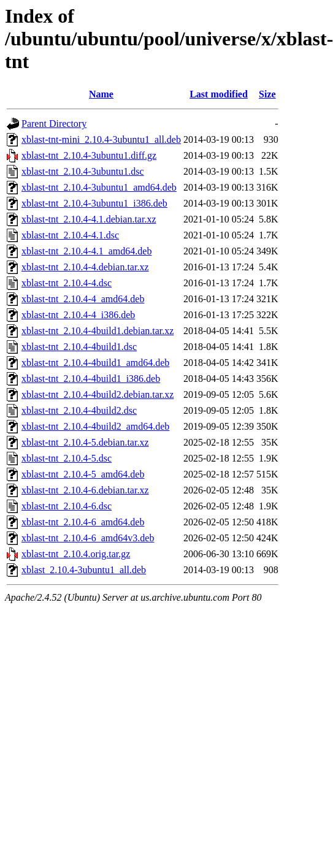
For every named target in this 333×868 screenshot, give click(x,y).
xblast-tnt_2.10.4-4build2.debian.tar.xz (98, 394)
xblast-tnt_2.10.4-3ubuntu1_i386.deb (94, 203)
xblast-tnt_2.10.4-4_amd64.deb (83, 299)
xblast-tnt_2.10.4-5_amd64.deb (83, 474)
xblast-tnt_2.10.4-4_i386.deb (78, 315)
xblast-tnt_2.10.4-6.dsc (67, 506)
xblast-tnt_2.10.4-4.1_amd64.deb (86, 251)
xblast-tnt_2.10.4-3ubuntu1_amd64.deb (99, 187)
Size (267, 94)
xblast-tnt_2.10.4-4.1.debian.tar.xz (89, 219)
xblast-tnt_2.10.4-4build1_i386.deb (91, 379)
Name (101, 94)
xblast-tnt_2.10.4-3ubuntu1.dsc (83, 171)
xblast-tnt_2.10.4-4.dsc (67, 283)
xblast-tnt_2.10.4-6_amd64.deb (83, 522)
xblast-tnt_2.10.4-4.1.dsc (70, 235)
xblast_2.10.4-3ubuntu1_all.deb (84, 570)
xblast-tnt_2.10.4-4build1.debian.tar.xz (98, 331)
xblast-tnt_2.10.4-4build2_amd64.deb (95, 426)
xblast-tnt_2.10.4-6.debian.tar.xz (85, 490)
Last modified (219, 94)
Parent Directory (54, 124)
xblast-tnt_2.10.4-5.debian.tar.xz (85, 442)
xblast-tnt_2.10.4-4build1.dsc (79, 347)
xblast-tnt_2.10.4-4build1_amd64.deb (95, 363)
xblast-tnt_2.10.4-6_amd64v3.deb (88, 538)
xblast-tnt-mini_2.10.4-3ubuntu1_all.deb (101, 139)
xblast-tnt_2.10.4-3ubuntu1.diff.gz (89, 155)
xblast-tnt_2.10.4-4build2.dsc (79, 410)
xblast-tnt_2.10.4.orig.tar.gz (76, 554)
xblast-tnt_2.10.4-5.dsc (67, 458)
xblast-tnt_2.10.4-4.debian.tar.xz (85, 267)
